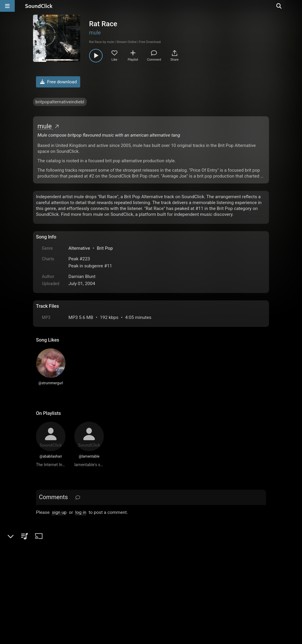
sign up (59, 512)
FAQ (61, 577)
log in (81, 512)
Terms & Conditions (90, 577)
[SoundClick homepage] (39, 6)
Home (45, 577)
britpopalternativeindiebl (60, 102)
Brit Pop (105, 248)
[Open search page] (296, 6)
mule (95, 33)
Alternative (79, 248)
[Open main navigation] (7, 6)
